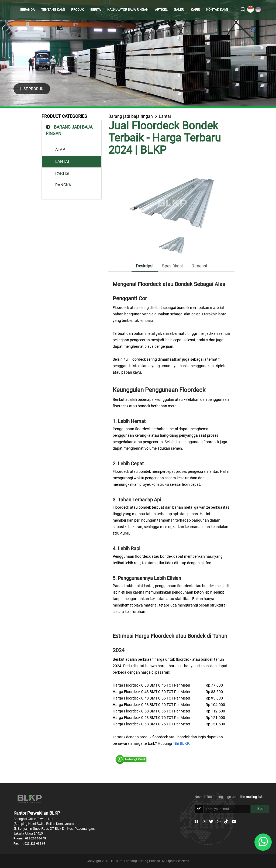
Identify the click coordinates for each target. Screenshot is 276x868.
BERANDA (27, 10)
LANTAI (62, 161)
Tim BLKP (181, 743)
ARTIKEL (161, 10)
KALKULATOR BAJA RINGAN (128, 10)
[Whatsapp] (219, 822)
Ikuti (260, 809)
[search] (243, 10)
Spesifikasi (172, 266)
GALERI (179, 10)
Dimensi (199, 266)
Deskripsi (145, 266)
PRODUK (77, 10)
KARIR (195, 10)
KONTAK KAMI (217, 10)
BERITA (96, 10)
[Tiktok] (226, 822)
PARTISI (62, 173)
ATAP (60, 150)
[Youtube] (234, 822)
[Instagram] (204, 822)
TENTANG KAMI (53, 10)
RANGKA (63, 185)
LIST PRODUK (32, 89)
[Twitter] (211, 822)
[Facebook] (196, 822)
